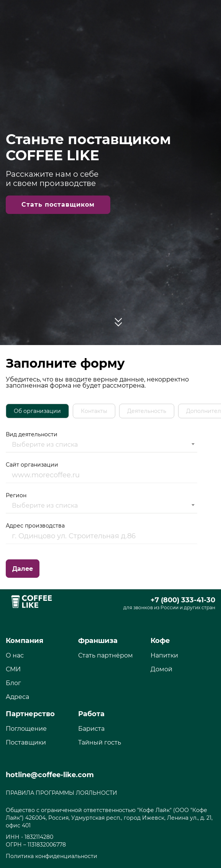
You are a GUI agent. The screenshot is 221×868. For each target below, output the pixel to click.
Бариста (91, 729)
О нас (15, 655)
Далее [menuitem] (23, 569)
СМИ (13, 669)
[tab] (37, 411)
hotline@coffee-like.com (50, 775)
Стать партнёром (106, 655)
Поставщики (26, 742)
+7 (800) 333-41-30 (183, 600)
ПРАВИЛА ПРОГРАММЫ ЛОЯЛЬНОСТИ (61, 793)
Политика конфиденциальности (52, 856)
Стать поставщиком (58, 205)
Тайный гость (100, 742)
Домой (161, 669)
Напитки (164, 655)
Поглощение (26, 729)
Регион (101, 503)
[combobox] (101, 445)
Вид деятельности (101, 442)
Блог (13, 683)
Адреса (17, 697)
